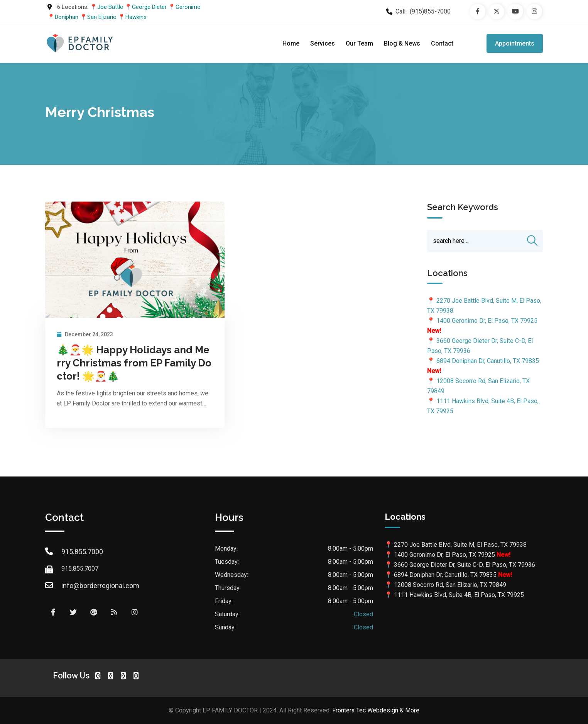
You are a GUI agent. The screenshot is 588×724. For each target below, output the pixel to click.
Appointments (515, 43)
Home (291, 43)
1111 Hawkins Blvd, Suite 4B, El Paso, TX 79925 (459, 595)
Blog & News (402, 43)
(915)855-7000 (430, 11)
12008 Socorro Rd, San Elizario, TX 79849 (450, 585)
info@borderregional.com (100, 586)
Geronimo (188, 7)
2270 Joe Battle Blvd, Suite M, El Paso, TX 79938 (460, 545)
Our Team (359, 43)
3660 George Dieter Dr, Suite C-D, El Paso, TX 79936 (465, 565)
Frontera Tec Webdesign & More (376, 710)
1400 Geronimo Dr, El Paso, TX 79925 (487, 321)
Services (323, 43)
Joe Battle (110, 7)
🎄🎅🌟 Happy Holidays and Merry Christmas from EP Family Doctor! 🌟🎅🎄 (134, 363)
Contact (442, 43)
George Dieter (149, 7)
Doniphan (67, 17)
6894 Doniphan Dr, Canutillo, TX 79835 (488, 361)
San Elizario (102, 17)
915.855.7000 (82, 552)
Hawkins (136, 17)
